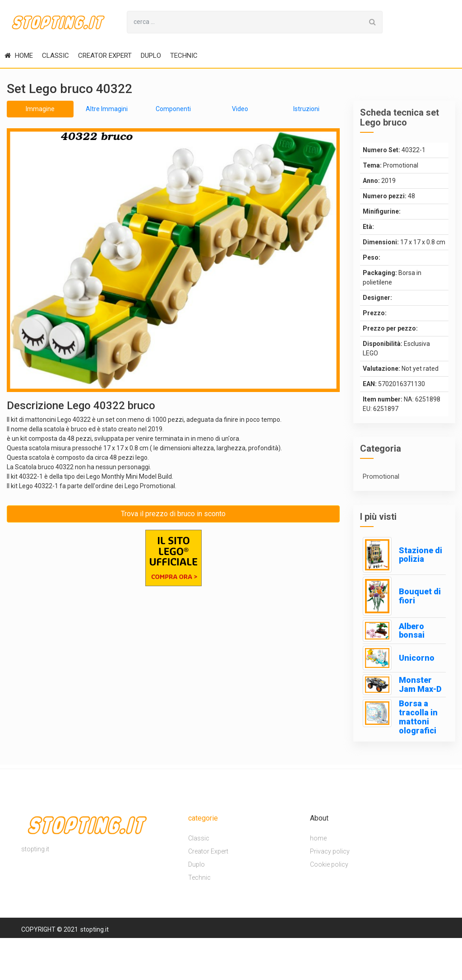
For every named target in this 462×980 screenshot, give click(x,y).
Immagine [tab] (40, 109)
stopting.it (95, 929)
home (19, 56)
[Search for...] (245, 22)
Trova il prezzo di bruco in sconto (173, 514)
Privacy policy (330, 851)
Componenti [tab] (173, 109)
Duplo (151, 56)
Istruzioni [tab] (306, 109)
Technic (184, 56)
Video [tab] (240, 109)
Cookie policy (329, 864)
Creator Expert (105, 56)
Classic (55, 56)
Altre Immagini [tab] (107, 109)
